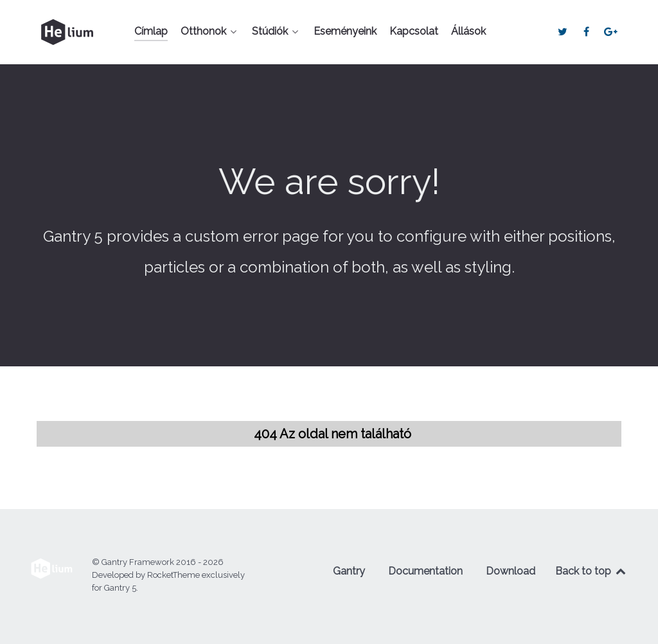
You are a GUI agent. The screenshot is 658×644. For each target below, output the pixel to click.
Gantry (349, 571)
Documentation (425, 571)
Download (511, 571)
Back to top (591, 571)
